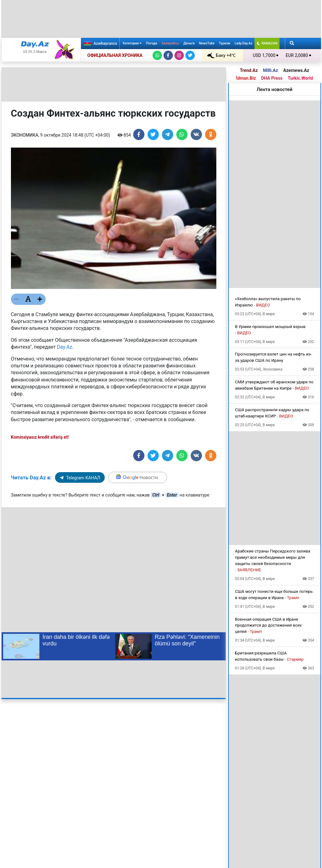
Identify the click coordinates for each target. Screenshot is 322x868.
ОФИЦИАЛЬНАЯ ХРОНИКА (115, 55)
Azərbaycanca (100, 43)
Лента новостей (275, 89)
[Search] (292, 43)
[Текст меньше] (17, 299)
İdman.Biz (246, 78)
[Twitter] (190, 55)
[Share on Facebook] (139, 134)
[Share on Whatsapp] (182, 134)
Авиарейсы (170, 43)
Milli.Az (270, 70)
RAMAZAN (267, 43)
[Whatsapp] (157, 55)
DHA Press (272, 78)
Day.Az (65, 347)
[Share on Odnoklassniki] (211, 134)
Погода (151, 43)
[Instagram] (179, 55)
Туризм (224, 43)
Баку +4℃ (222, 55)
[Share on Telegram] (168, 134)
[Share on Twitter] (153, 134)
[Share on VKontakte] (196, 134)
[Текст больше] (40, 299)
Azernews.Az (296, 70)
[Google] (138, 477)
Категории (132, 43)
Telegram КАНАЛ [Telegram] (80, 478)
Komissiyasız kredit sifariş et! (40, 437)
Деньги (189, 43)
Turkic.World (300, 78)
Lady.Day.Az (243, 43)
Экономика (25, 135)
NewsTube (207, 43)
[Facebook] (168, 55)
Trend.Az (249, 70)
